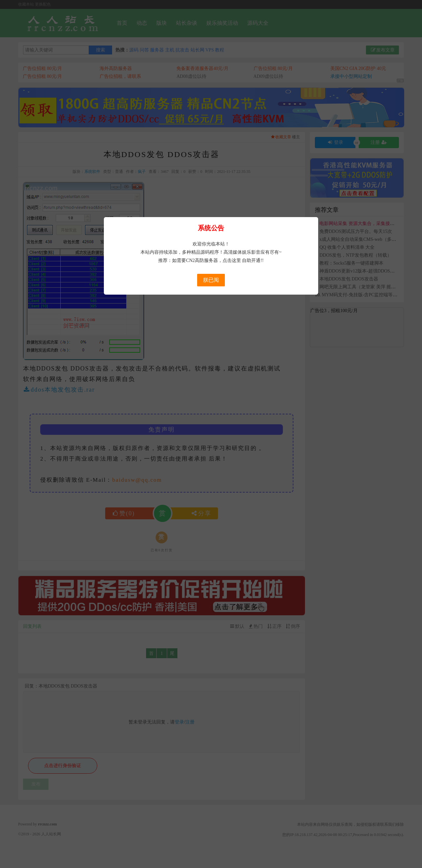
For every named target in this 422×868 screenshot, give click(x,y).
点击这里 (232, 260)
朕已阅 (211, 280)
